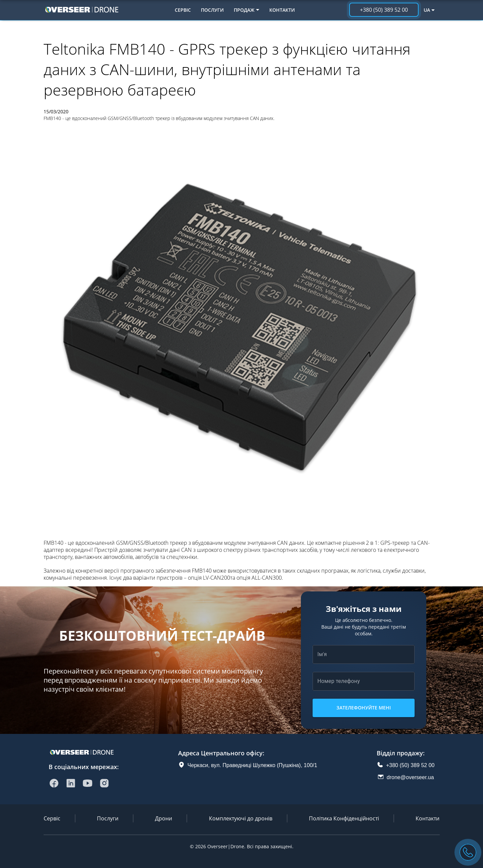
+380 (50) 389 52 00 (410, 765)
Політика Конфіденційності (344, 818)
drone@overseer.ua (410, 777)
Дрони (164, 818)
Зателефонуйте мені (364, 708)
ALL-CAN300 (267, 578)
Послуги (212, 10)
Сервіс (183, 10)
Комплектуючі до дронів (241, 818)
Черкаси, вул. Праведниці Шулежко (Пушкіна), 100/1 (252, 765)
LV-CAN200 (217, 578)
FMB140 (53, 543)
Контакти (282, 10)
